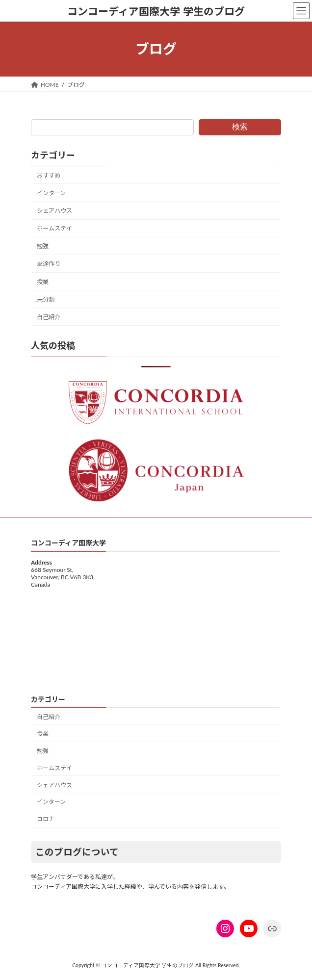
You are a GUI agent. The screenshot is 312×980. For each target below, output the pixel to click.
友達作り (49, 264)
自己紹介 (49, 317)
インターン (51, 193)
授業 (43, 282)
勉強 (43, 246)
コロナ (46, 819)
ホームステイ (54, 228)
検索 (240, 127)
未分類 (46, 299)
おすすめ (49, 175)
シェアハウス (54, 211)
